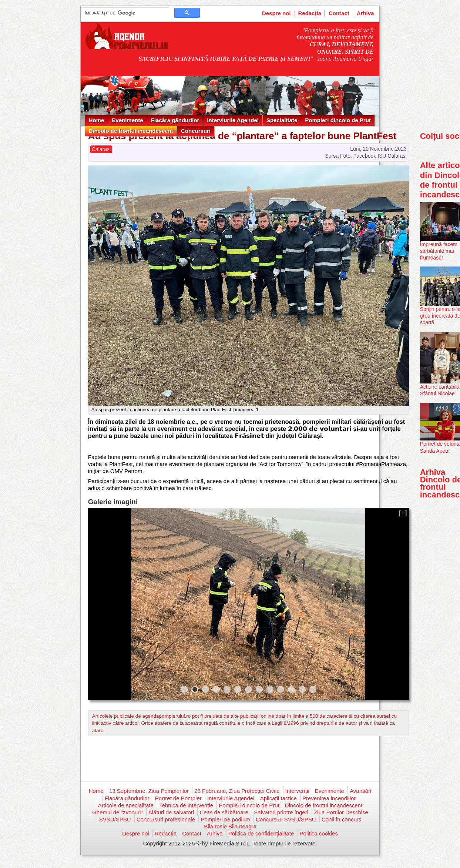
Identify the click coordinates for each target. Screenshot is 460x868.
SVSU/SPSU (115, 819)
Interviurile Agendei (233, 120)
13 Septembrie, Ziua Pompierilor (149, 791)
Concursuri (196, 131)
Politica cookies (319, 833)
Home (97, 120)
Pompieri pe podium (225, 819)
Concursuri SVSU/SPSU (286, 819)
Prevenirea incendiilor (329, 798)
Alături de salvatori (171, 812)
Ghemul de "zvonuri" (117, 812)
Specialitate (282, 120)
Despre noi (276, 13)
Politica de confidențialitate (261, 833)
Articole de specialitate (126, 805)
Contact (339, 13)
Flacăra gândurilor (175, 120)
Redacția (310, 13)
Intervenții (297, 791)
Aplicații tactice (278, 798)
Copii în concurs (342, 819)
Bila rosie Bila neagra (230, 826)
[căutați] (124, 13)
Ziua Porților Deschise (341, 812)
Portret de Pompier (178, 798)
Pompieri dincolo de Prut (338, 120)
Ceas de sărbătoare (224, 812)
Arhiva (365, 13)
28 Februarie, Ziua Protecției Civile (237, 791)
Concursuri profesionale (166, 819)
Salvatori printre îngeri (281, 812)
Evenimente (127, 120)
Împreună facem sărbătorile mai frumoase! (439, 251)
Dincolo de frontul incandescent (131, 131)
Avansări (360, 791)
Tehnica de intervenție (186, 805)
